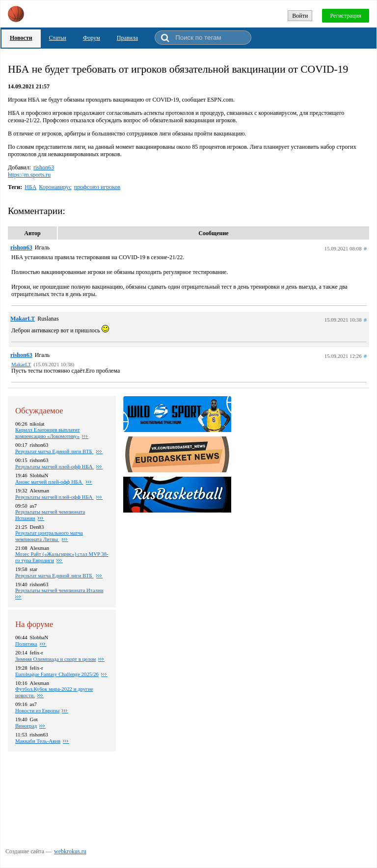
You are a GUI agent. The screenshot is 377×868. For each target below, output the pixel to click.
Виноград (26, 726)
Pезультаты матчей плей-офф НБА (54, 466)
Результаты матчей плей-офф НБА (54, 497)
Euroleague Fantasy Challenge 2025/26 (57, 674)
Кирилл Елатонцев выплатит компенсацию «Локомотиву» (48, 433)
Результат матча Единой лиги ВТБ (54, 451)
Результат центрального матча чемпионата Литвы (49, 536)
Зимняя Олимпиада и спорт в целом (55, 659)
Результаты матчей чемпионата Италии (59, 590)
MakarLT (23, 319)
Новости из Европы (37, 710)
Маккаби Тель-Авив (38, 741)
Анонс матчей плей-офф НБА (49, 482)
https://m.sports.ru (29, 175)
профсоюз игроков (97, 187)
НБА (30, 187)
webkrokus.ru (70, 851)
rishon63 (44, 167)
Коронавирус (55, 187)
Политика (26, 644)
